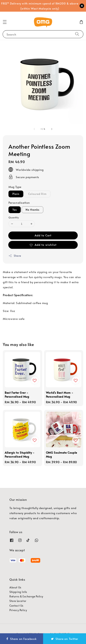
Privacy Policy (18, 610)
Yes (15, 210)
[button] (5, 22)
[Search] (77, 34)
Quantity (14, 217)
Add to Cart (43, 235)
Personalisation (19, 202)
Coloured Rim (37, 194)
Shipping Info (18, 592)
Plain (16, 194)
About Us (15, 587)
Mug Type (15, 187)
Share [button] (15, 256)
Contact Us (16, 606)
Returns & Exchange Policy (26, 596)
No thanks (32, 210)
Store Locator (18, 601)
